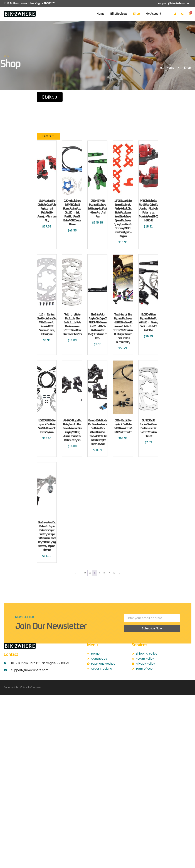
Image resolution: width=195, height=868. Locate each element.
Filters (48, 207)
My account (153, 14)
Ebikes (50, 97)
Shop (137, 14)
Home (101, 14)
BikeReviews (119, 14)
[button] (182, 14)
